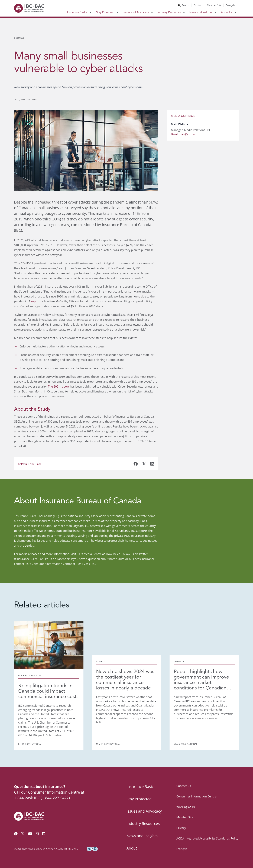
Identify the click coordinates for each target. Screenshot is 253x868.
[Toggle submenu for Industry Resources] (184, 12)
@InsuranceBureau (27, 559)
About (132, 848)
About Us (227, 12)
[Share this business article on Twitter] (144, 464)
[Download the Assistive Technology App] (92, 849)
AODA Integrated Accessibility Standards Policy (207, 838)
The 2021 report (59, 387)
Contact (198, 5)
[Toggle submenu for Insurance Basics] (91, 12)
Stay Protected (105, 12)
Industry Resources (169, 12)
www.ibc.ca (113, 554)
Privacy (181, 828)
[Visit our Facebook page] (16, 834)
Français (230, 5)
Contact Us (184, 786)
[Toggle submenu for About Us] (236, 12)
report (35, 301)
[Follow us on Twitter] (23, 834)
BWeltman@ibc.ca (183, 134)
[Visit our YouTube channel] (30, 834)
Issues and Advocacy (136, 12)
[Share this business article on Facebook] (136, 464)
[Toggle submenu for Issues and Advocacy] (152, 12)
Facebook (63, 559)
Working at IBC (186, 807)
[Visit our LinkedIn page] (44, 834)
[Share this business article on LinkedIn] (152, 464)
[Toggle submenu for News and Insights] (215, 12)
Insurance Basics (77, 12)
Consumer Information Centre (196, 797)
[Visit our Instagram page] (37, 834)
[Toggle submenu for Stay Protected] (117, 12)
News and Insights (201, 12)
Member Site (214, 5)
